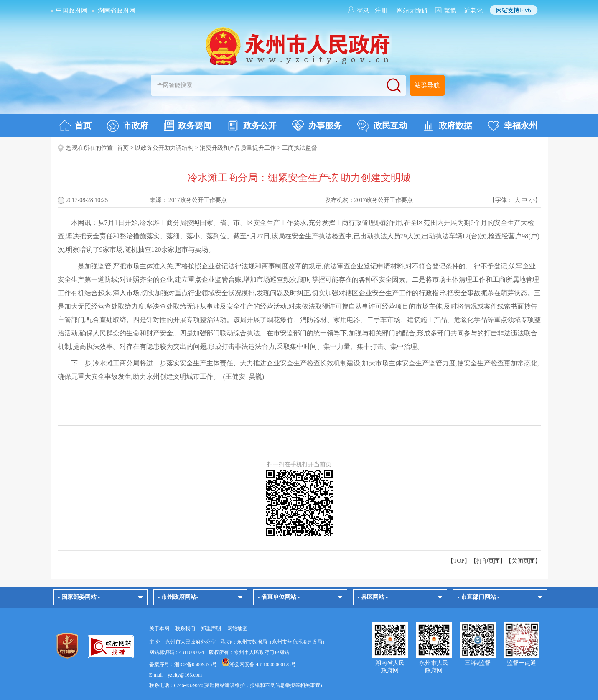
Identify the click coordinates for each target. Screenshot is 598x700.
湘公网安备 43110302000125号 (259, 664)
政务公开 (252, 126)
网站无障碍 (412, 10)
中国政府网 (72, 10)
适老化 (473, 10)
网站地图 (237, 628)
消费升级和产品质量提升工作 (238, 148)
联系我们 (185, 628)
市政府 (128, 126)
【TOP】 (459, 561)
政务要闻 (188, 125)
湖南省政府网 (117, 10)
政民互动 (382, 126)
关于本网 (159, 628)
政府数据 (447, 126)
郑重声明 (211, 628)
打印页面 (488, 561)
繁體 (450, 10)
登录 (363, 10)
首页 (75, 126)
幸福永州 (513, 126)
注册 (381, 10)
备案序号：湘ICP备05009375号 (183, 664)
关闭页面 (523, 561)
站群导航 (427, 85)
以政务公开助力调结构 (164, 148)
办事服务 (317, 126)
